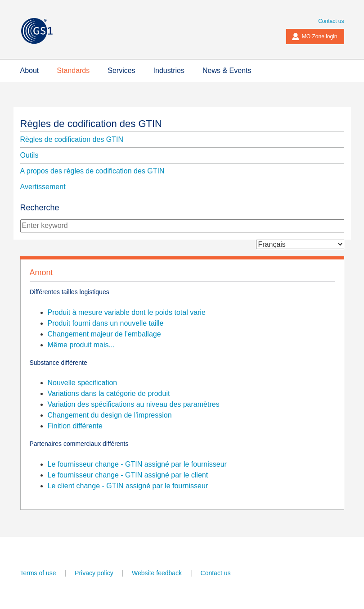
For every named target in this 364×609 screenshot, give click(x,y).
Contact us (331, 21)
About (30, 70)
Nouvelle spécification (83, 383)
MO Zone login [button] (315, 36)
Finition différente (75, 426)
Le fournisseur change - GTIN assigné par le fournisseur (137, 464)
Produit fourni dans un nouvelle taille (106, 323)
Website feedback (157, 573)
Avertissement (43, 187)
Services (121, 70)
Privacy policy (94, 573)
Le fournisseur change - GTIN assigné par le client (128, 475)
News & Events (227, 70)
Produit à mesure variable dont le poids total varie (127, 312)
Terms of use (38, 573)
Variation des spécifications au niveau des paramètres (134, 404)
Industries (169, 70)
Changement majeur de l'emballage (104, 334)
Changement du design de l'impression (110, 415)
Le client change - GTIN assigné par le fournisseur (128, 486)
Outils (29, 155)
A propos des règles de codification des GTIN (92, 171)
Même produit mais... (81, 345)
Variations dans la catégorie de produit (109, 393)
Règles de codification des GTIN (91, 124)
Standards (73, 70)
